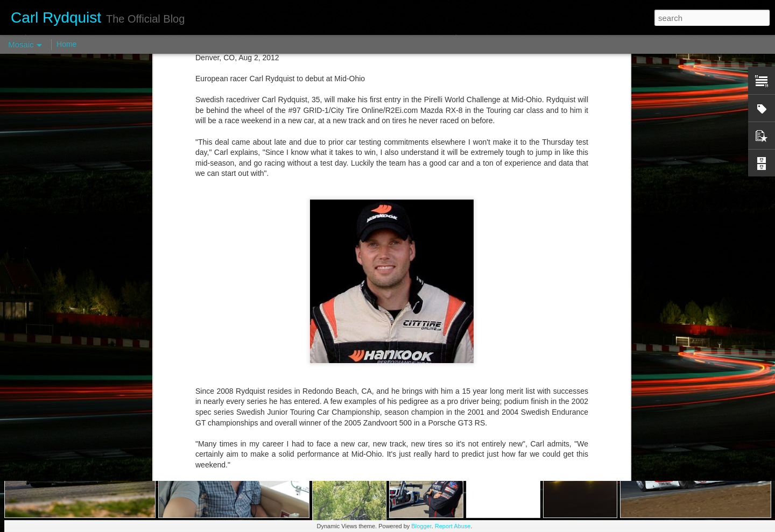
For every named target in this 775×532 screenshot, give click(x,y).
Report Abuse (453, 526)
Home (66, 44)
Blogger (421, 526)
